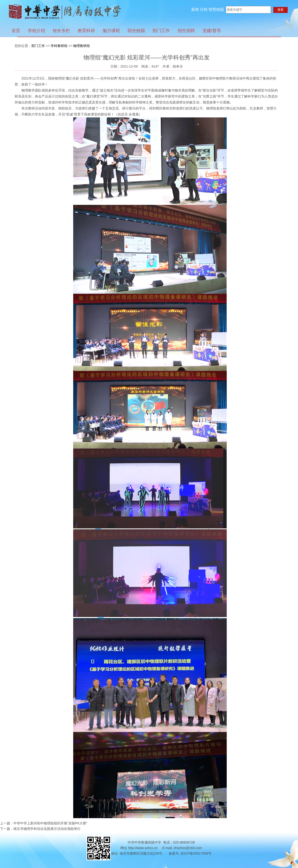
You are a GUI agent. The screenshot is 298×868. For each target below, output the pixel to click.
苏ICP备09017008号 (196, 853)
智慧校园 (216, 9)
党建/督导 (212, 31)
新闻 (195, 9)
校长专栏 (61, 31)
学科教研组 (59, 46)
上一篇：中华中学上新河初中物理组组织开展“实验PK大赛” (44, 823)
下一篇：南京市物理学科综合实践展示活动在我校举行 (40, 829)
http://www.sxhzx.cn (143, 848)
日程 (204, 9)
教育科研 (86, 31)
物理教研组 (82, 46)
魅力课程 (111, 31)
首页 (16, 31)
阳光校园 (136, 31)
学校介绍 (36, 31)
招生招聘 (186, 31)
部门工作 (161, 31)
